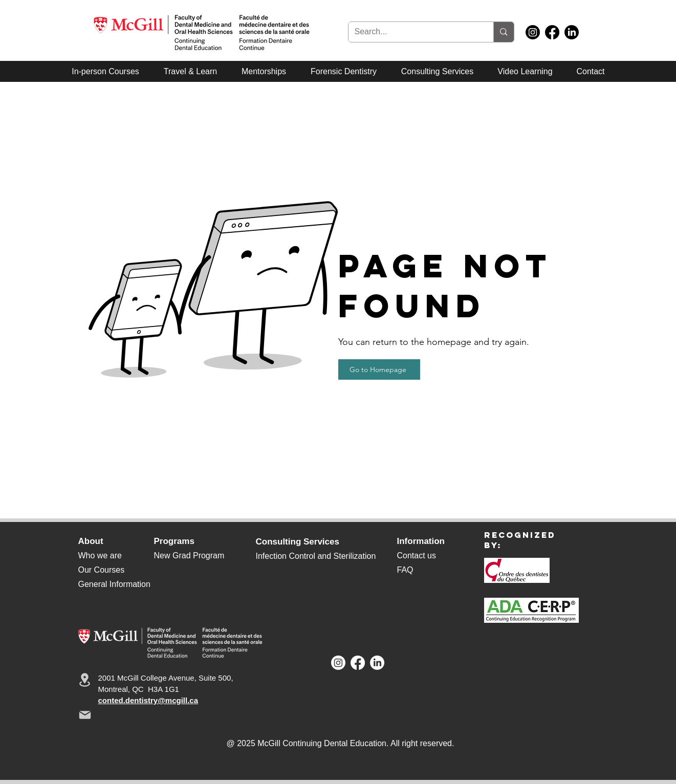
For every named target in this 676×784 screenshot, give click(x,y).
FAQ (405, 570)
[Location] (85, 680)
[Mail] (85, 715)
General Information (114, 584)
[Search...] (413, 32)
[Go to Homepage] (379, 369)
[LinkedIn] (572, 32)
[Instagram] (533, 32)
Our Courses (102, 570)
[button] (437, 71)
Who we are (100, 556)
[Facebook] (552, 32)
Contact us (417, 556)
